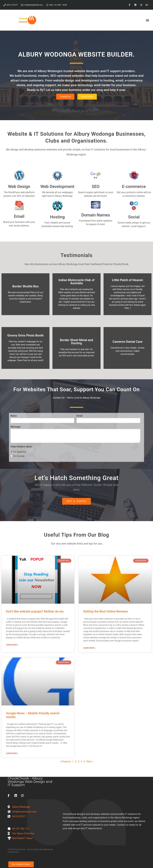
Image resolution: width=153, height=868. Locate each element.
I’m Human (17, 456)
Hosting (57, 217)
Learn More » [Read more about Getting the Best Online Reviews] (89, 648)
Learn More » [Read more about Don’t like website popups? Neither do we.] (12, 645)
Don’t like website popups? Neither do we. (35, 611)
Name (14, 416)
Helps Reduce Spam (21, 447)
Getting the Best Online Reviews (106, 611)
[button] (148, 20)
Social (134, 217)
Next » (90, 761)
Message (15, 427)
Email (19, 216)
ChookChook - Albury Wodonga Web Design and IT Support (30, 782)
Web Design (19, 187)
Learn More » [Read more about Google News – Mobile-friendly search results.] (12, 753)
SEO (96, 187)
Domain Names (96, 215)
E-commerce (134, 187)
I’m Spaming (18, 452)
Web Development (57, 187)
